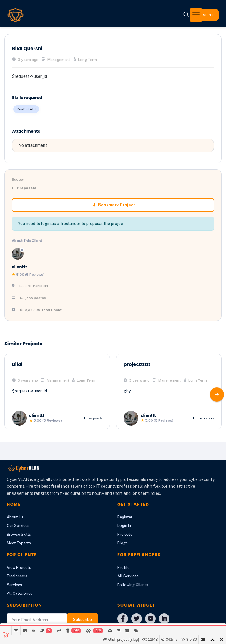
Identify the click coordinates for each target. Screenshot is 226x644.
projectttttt (137, 364)
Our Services (18, 526)
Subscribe (82, 620)
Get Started (202, 15)
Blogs (123, 543)
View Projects (19, 567)
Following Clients (133, 585)
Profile (123, 567)
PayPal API (26, 109)
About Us (15, 517)
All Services (128, 576)
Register (125, 517)
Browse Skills (19, 534)
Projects (125, 534)
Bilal (17, 364)
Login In (124, 526)
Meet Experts (19, 543)
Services (14, 585)
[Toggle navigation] (164, 15)
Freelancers (17, 576)
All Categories (20, 593)
